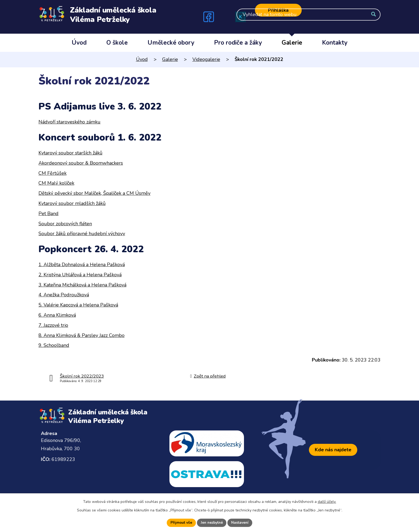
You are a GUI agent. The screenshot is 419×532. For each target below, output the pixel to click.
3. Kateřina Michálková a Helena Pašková (82, 285)
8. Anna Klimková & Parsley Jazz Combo (82, 335)
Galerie (292, 43)
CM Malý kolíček (56, 183)
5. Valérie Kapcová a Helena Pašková (78, 305)
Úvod (79, 43)
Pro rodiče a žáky (238, 43)
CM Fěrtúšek (53, 173)
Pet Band (49, 213)
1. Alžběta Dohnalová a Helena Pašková (82, 265)
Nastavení (241, 523)
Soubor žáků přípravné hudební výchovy (82, 234)
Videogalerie (206, 59)
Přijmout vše (180, 523)
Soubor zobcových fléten (65, 224)
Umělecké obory (171, 43)
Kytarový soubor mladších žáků (72, 203)
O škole (117, 43)
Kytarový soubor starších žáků (70, 153)
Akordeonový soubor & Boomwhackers (81, 163)
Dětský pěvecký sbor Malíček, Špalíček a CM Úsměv (94, 193)
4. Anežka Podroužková (64, 295)
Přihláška (278, 10)
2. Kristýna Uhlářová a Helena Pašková (80, 275)
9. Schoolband (54, 345)
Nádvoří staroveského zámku (69, 122)
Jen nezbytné (212, 523)
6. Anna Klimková (57, 315)
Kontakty (335, 43)
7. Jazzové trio (53, 325)
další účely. (327, 501)
